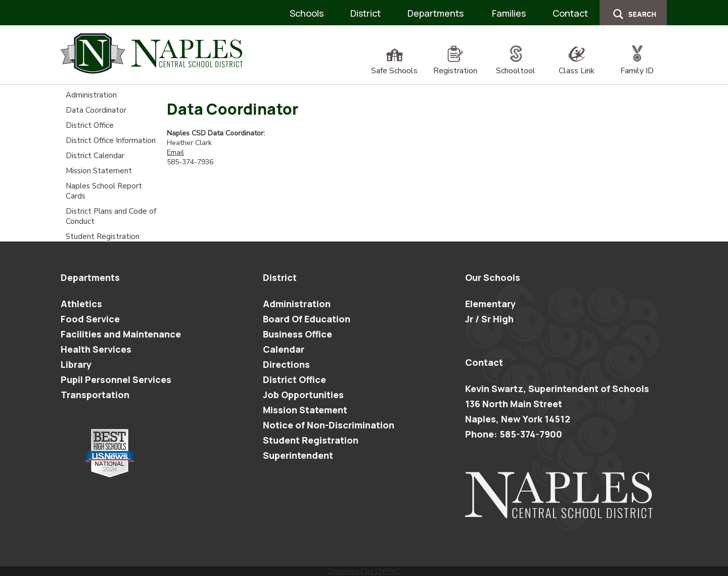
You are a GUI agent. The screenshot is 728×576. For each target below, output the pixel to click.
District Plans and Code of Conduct (111, 216)
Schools (307, 13)
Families (509, 13)
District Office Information (111, 140)
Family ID (637, 65)
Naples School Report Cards (104, 191)
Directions (286, 364)
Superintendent (298, 455)
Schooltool (516, 65)
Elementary (490, 304)
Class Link (577, 65)
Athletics (81, 304)
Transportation (95, 395)
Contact (570, 13)
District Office (90, 125)
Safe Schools (394, 65)
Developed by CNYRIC (364, 571)
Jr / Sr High (489, 319)
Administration (91, 95)
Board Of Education (307, 319)
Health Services (96, 349)
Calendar (284, 349)
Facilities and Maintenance (121, 334)
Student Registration (103, 236)
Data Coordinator (96, 110)
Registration (455, 65)
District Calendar (95, 156)
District (366, 13)
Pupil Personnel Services (116, 379)
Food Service (90, 319)
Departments (436, 13)
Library (76, 364)
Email (175, 152)
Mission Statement (99, 171)
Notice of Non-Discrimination (329, 425)
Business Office (298, 334)
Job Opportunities (303, 395)
